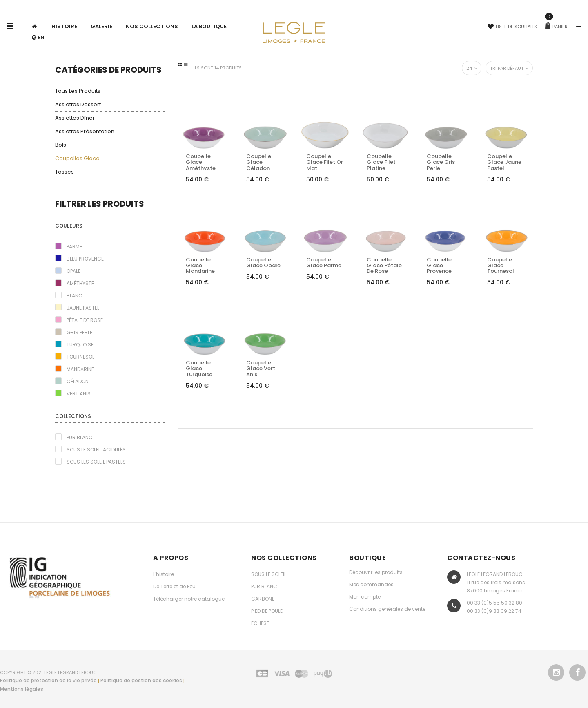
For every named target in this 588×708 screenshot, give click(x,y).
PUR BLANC (264, 586)
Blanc (75, 296)
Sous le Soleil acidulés (96, 450)
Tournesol (80, 357)
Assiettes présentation (85, 131)
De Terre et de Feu (174, 586)
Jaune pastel (83, 308)
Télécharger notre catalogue (189, 599)
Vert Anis (79, 394)
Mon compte (365, 597)
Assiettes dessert (78, 104)
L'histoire (164, 574)
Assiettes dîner (75, 118)
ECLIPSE (260, 623)
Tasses (65, 172)
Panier (556, 27)
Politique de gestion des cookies (141, 680)
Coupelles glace (77, 158)
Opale (73, 271)
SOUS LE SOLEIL (269, 574)
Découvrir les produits (376, 572)
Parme (74, 247)
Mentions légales (22, 689)
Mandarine (80, 369)
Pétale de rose (85, 320)
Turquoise (80, 345)
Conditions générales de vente (387, 609)
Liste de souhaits (512, 27)
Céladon (78, 381)
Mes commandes (371, 584)
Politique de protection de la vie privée (48, 680)
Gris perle (79, 332)
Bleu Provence (85, 259)
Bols (61, 145)
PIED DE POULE (267, 611)
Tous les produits (78, 91)
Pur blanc (80, 437)
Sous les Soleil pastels (96, 462)
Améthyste (80, 283)
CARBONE (263, 599)
